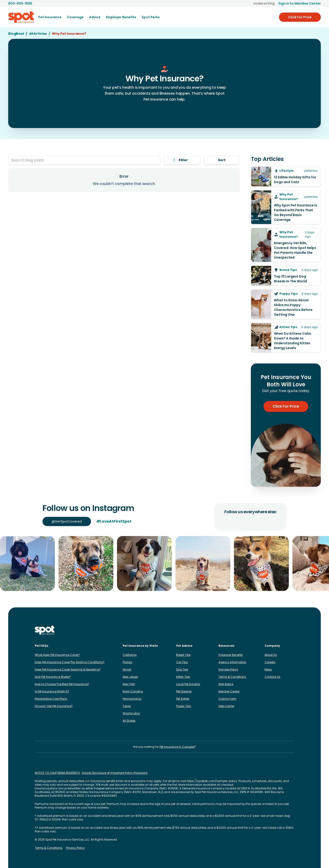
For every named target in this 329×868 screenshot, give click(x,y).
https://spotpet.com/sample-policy (212, 781)
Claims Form (227, 699)
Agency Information (232, 662)
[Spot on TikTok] (270, 630)
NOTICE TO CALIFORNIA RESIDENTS (57, 773)
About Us (271, 655)
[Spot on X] (277, 630)
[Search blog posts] (84, 160)
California (130, 655)
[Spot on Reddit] (284, 630)
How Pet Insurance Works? (53, 677)
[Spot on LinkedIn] (262, 630)
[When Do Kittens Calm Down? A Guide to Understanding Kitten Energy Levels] (286, 338)
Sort (222, 160)
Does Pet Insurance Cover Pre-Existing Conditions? (70, 662)
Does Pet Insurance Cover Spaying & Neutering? (68, 669)
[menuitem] (50, 17)
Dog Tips (182, 669)
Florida (127, 662)
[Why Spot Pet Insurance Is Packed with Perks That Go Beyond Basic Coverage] (286, 207)
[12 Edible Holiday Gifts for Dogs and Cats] (286, 176)
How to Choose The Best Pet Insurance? (62, 684)
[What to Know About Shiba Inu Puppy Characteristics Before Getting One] (286, 304)
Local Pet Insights (188, 684)
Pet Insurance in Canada (177, 747)
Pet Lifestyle (184, 691)
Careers (270, 662)
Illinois (127, 669)
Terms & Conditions (232, 677)
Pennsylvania (132, 699)
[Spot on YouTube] (292, 630)
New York (129, 684)
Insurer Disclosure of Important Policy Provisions (115, 773)
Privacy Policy (75, 848)
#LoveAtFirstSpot (114, 521)
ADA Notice (226, 684)
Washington (131, 713)
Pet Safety (183, 699)
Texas (127, 706)
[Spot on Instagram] (248, 630)
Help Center (226, 706)
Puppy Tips (184, 706)
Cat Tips (182, 662)
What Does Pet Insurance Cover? (57, 655)
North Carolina (133, 691)
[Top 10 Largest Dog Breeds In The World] (286, 276)
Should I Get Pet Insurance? (54, 706)
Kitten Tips (183, 677)
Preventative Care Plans (51, 699)
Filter (182, 160)
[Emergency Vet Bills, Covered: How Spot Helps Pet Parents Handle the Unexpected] (286, 245)
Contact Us (272, 677)
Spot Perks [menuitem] (151, 17)
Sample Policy (228, 669)
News (268, 669)
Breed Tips (183, 655)
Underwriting (264, 3)
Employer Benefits (231, 655)
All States (129, 721)
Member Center (229, 691)
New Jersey (130, 677)
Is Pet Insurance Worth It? (52, 691)
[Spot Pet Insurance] (45, 630)
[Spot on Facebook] (255, 630)
